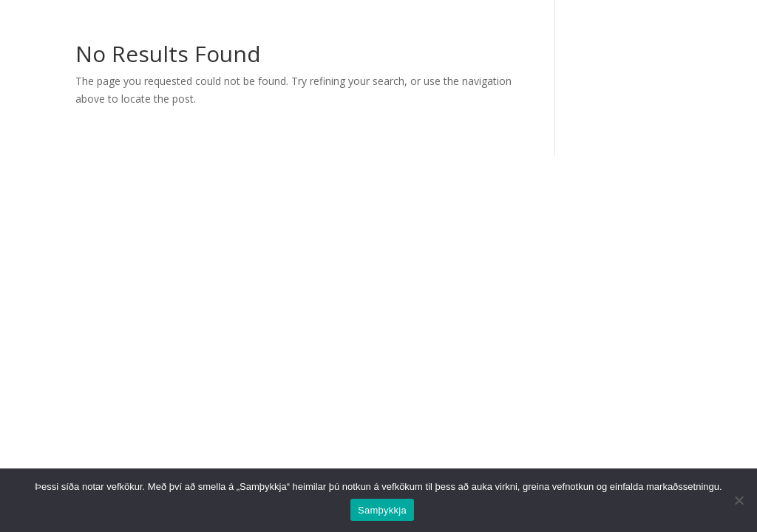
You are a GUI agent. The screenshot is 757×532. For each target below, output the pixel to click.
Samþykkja (382, 510)
